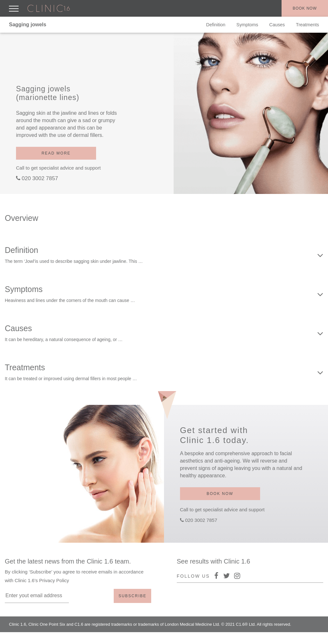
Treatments (307, 25)
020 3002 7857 (40, 178)
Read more (56, 153)
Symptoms (247, 25)
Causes (277, 25)
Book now (305, 8)
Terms (307, 637)
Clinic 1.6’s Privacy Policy (42, 580)
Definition (216, 25)
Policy (288, 637)
